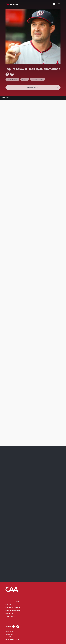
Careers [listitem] (8, 607)
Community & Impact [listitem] (13, 610)
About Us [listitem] (9, 602)
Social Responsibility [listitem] (13, 605)
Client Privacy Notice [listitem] (13, 613)
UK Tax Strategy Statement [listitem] (13, 642)
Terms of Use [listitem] (9, 637)
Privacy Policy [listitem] (9, 634)
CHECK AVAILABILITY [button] (42, 87)
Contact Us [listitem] (9, 616)
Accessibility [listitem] (9, 639)
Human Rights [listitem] (10, 619)
